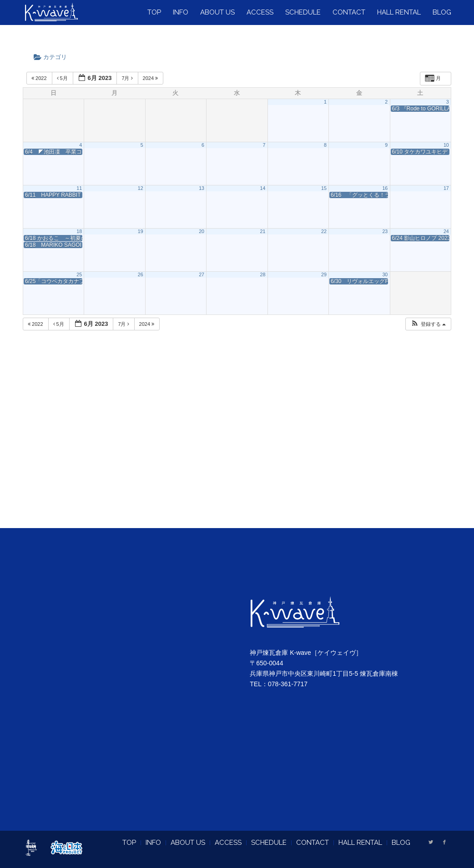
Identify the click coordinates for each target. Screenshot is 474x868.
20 (202, 231)
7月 (128, 78)
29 (324, 274)
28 (263, 274)
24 (446, 231)
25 (79, 274)
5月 (63, 78)
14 (263, 188)
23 (385, 231)
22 (324, 231)
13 (202, 188)
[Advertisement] (237, 440)
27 (202, 274)
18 (79, 231)
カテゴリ (53, 57)
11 (79, 188)
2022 (40, 78)
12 (141, 188)
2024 (151, 78)
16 (385, 188)
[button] (428, 324)
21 (263, 231)
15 (324, 188)
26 (141, 274)
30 (385, 274)
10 (446, 145)
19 (141, 231)
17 (446, 188)
